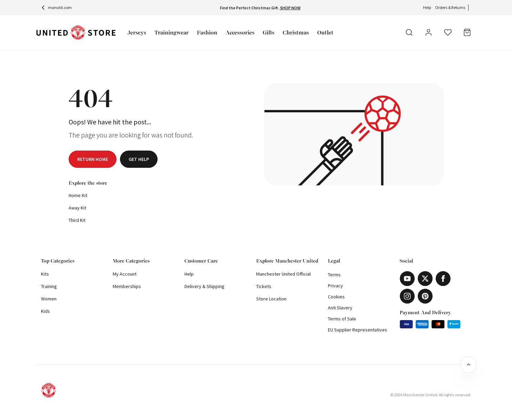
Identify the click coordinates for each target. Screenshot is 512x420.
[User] (429, 33)
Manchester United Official (283, 274)
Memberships (127, 286)
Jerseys (137, 33)
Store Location (271, 299)
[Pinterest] (425, 296)
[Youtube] (407, 279)
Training (49, 286)
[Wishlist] (448, 32)
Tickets (264, 286)
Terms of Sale (342, 319)
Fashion (207, 33)
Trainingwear (172, 33)
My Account (125, 274)
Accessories (240, 33)
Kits (45, 274)
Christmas (296, 33)
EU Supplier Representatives (358, 330)
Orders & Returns (450, 7)
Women (49, 299)
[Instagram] (407, 296)
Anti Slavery (340, 308)
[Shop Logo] (76, 33)
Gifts (269, 33)
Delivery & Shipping (204, 286)
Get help (139, 159)
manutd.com (56, 7)
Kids (46, 311)
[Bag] (467, 32)
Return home (93, 159)
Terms (334, 275)
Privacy (335, 286)
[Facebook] (443, 279)
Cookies (336, 297)
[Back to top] (469, 365)
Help (427, 7)
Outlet (325, 33)
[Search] (409, 32)
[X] (425, 279)
